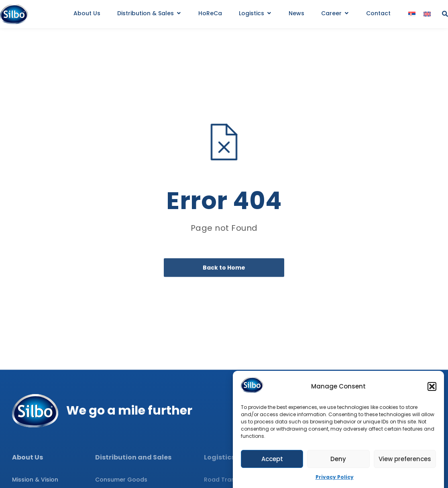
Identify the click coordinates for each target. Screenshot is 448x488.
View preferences (405, 461)
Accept (272, 461)
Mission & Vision (35, 480)
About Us (27, 457)
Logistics (219, 457)
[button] (432, 388)
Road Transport (227, 480)
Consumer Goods (121, 480)
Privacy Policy (335, 479)
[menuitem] (412, 14)
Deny (338, 461)
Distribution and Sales (133, 457)
